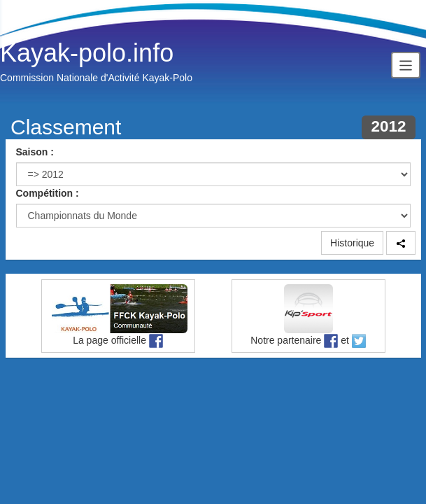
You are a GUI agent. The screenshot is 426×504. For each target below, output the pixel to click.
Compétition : (48, 193)
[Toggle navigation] (406, 65)
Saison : (35, 152)
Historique (352, 243)
